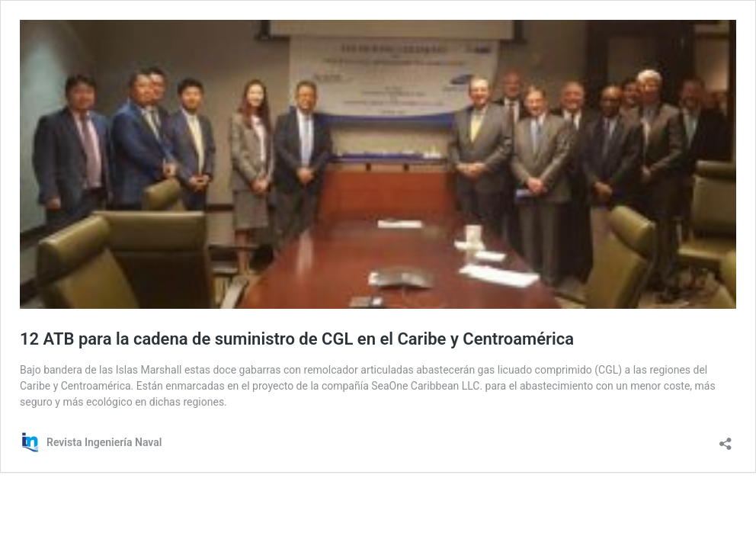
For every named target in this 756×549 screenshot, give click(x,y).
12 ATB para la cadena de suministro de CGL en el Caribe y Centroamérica (297, 339)
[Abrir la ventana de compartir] (726, 439)
